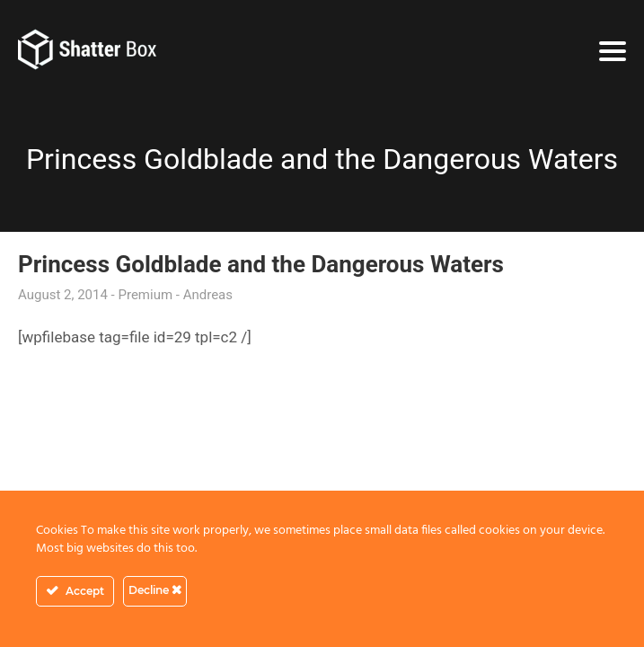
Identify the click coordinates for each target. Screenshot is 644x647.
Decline (155, 590)
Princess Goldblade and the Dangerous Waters (261, 264)
